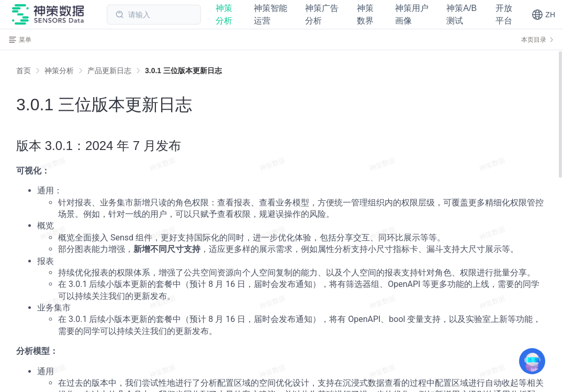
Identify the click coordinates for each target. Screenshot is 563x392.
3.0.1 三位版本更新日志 (183, 71)
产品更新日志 (109, 71)
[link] (59, 71)
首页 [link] (24, 71)
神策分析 (59, 71)
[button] (543, 15)
